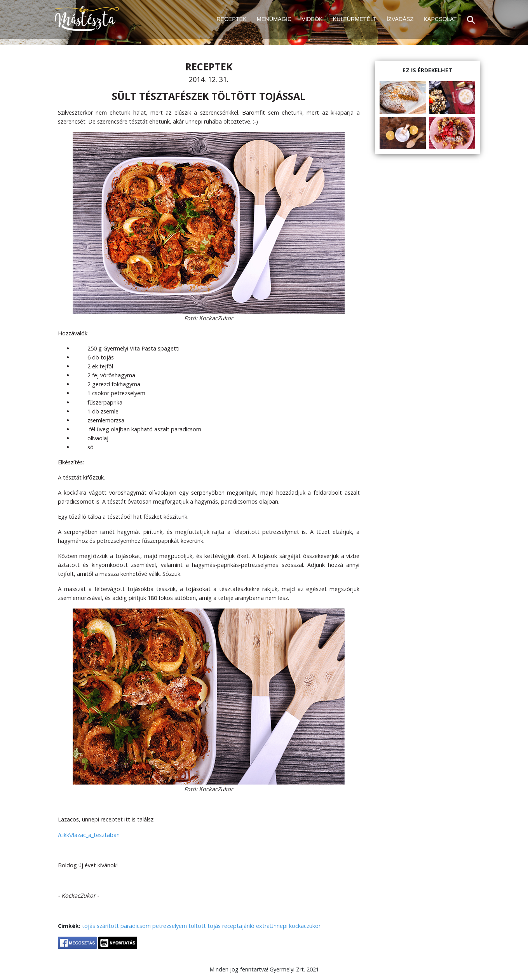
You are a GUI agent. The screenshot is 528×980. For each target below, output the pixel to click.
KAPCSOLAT (440, 19)
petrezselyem (170, 926)
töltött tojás (205, 926)
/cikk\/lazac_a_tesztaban (89, 835)
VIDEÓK (312, 19)
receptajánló (238, 926)
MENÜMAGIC (274, 19)
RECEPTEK (232, 19)
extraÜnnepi (272, 926)
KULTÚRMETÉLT (355, 19)
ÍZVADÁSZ (400, 19)
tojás (89, 926)
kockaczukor (305, 926)
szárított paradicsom (124, 926)
